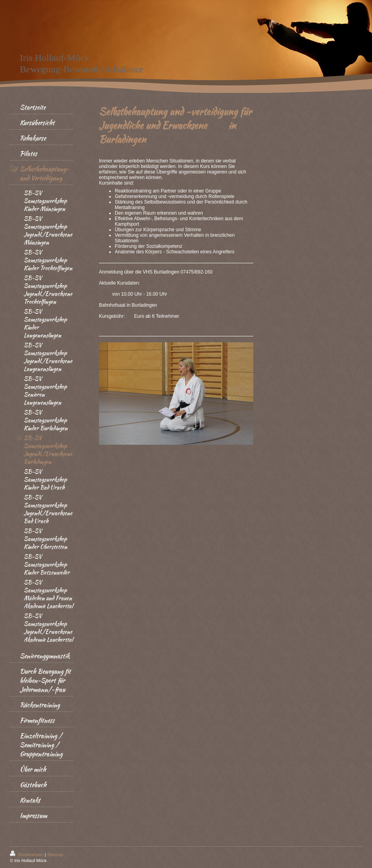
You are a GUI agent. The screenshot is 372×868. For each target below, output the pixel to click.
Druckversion (27, 855)
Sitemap (55, 855)
